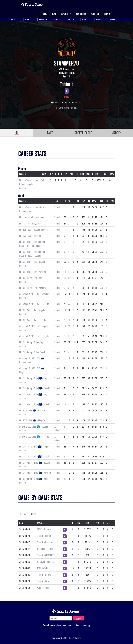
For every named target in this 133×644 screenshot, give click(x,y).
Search (78, 619)
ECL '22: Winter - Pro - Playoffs (33, 272)
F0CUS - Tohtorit (44, 529)
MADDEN (116, 133)
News (54, 14)
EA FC (50, 133)
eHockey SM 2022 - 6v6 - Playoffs (34, 304)
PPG (77, 174)
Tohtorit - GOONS (44, 575)
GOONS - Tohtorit (44, 568)
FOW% (111, 174)
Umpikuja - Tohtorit (45, 549)
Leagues (66, 14)
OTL (78, 201)
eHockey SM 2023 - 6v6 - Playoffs (34, 336)
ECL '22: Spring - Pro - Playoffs (33, 288)
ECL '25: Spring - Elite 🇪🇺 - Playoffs (35, 456)
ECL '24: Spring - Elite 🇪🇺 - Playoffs (35, 388)
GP (51, 174)
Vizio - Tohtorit (43, 588)
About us (95, 14)
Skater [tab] (23, 514)
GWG (88, 174)
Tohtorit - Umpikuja (45, 542)
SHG (82, 174)
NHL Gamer (33, 5)
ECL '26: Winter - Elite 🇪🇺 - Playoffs (35, 473)
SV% (94, 201)
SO (107, 201)
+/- (66, 174)
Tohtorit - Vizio (43, 581)
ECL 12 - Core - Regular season (33, 217)
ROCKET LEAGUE (83, 133)
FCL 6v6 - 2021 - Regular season (33, 229)
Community (81, 14)
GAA (101, 201)
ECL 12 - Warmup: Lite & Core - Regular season (29, 184)
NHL (17, 133)
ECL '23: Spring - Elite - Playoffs (33, 352)
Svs (84, 201)
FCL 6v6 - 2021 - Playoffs (30, 236)
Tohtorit (66, 84)
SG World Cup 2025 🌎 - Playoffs (34, 436)
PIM (71, 174)
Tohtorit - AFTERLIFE (45, 555)
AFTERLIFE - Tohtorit (45, 562)
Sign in (108, 14)
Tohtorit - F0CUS (44, 536)
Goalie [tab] (33, 514)
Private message (67, 108)
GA (89, 201)
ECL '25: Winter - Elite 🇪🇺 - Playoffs (35, 404)
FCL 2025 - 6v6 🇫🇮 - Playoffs (32, 420)
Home (44, 14)
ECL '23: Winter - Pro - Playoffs (33, 320)
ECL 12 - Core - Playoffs (29, 223)
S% (97, 174)
